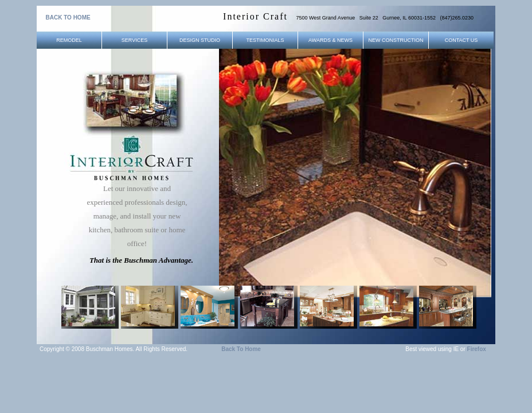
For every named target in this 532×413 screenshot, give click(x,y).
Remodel (69, 40)
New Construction (396, 40)
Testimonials (265, 40)
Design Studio (200, 40)
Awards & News (330, 40)
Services (134, 40)
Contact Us (461, 40)
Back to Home (241, 349)
